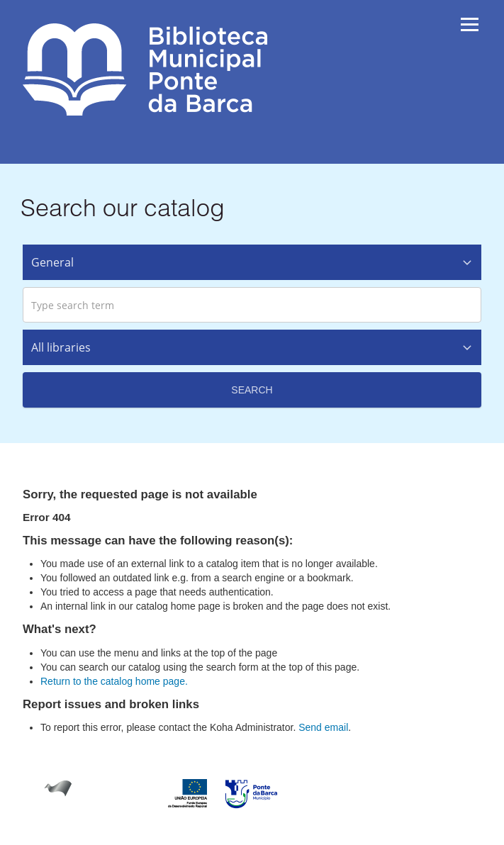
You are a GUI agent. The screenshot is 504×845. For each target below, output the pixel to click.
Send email (323, 727)
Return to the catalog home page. (114, 681)
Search (252, 390)
